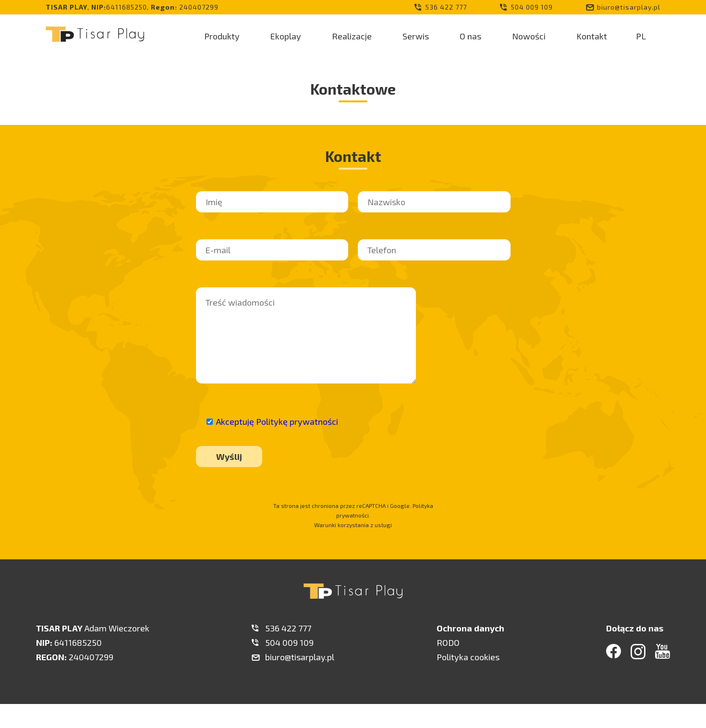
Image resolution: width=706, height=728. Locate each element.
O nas (470, 36)
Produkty (222, 36)
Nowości (529, 36)
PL (641, 36)
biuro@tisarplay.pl (629, 7)
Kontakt (592, 36)
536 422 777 (446, 7)
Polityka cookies (468, 657)
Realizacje (352, 36)
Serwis (416, 36)
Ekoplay (286, 36)
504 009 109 (532, 7)
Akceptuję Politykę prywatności (277, 421)
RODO (448, 642)
